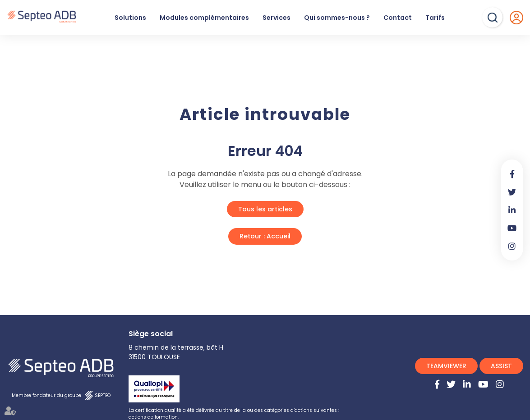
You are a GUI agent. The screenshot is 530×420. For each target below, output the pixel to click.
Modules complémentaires (204, 18)
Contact (398, 18)
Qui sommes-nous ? (337, 18)
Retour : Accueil (265, 236)
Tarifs (435, 18)
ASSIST (501, 366)
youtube (512, 228)
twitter (512, 192)
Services (277, 18)
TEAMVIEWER (446, 366)
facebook (512, 174)
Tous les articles (265, 209)
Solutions (130, 18)
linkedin (512, 210)
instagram (512, 246)
